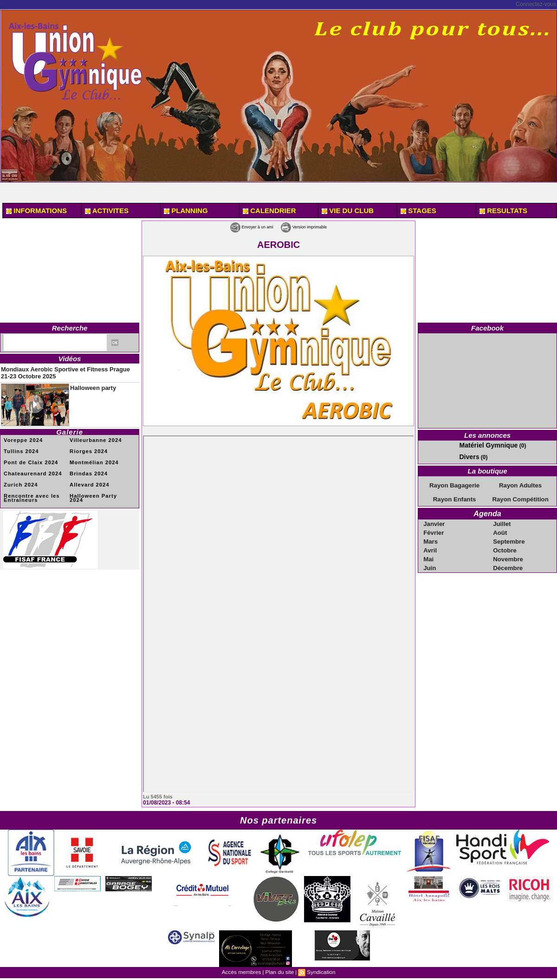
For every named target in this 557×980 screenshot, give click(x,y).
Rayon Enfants (454, 497)
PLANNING (186, 211)
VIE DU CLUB (348, 211)
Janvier (434, 520)
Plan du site (279, 971)
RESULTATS (503, 211)
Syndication (319, 971)
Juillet (502, 520)
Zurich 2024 (19, 479)
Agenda (488, 510)
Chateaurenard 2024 (30, 468)
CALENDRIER (269, 211)
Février (434, 528)
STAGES (418, 211)
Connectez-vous (536, 4)
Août (501, 528)
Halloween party (88, 383)
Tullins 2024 (20, 447)
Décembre (508, 562)
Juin (431, 562)
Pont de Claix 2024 (28, 458)
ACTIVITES (107, 211)
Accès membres (243, 971)
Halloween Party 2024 (98, 490)
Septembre (509, 537)
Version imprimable (316, 226)
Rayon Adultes (520, 483)
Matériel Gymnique (484, 445)
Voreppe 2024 (21, 436)
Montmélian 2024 (92, 458)
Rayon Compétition (520, 497)
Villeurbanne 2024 (93, 436)
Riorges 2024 (87, 447)
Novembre (508, 553)
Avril (431, 545)
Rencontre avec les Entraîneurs (29, 491)
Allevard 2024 (88, 479)
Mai (429, 553)
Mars (431, 537)
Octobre (505, 545)
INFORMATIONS (36, 211)
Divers (468, 455)
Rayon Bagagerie (454, 483)
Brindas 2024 (87, 468)
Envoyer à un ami (239, 226)
